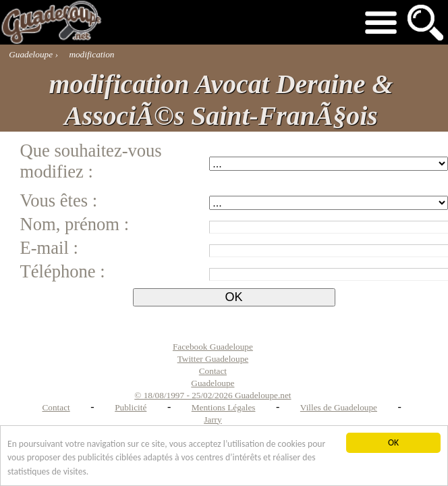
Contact (56, 407)
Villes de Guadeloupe (339, 407)
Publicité (131, 407)
